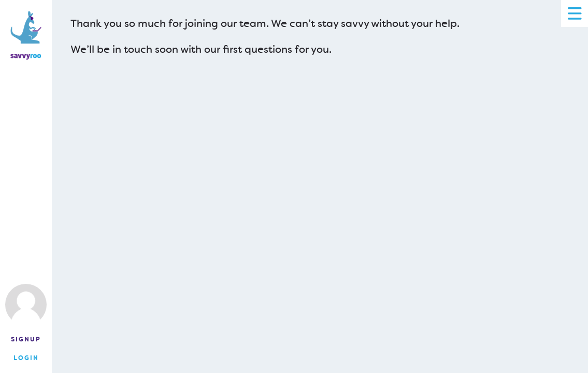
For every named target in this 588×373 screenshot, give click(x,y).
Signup (26, 339)
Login (26, 358)
